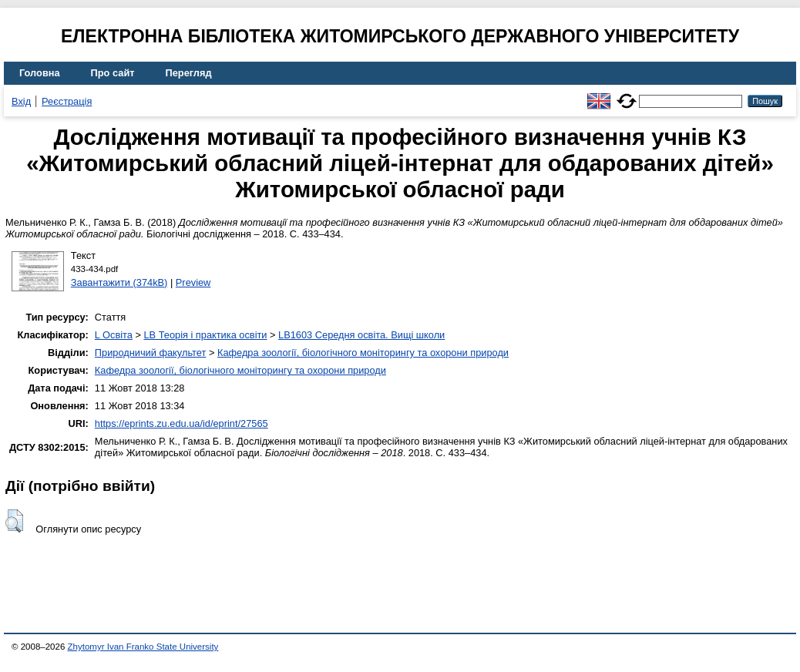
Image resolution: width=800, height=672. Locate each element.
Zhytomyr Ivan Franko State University (143, 647)
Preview (193, 282)
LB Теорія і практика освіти (205, 335)
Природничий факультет (151, 353)
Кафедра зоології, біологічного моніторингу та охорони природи (363, 353)
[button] (14, 521)
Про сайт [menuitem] (113, 73)
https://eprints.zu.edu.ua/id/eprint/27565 (182, 423)
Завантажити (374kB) (119, 282)
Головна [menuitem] (40, 73)
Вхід (21, 101)
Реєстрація (67, 101)
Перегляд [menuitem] (189, 73)
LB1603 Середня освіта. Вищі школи (361, 335)
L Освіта (114, 335)
